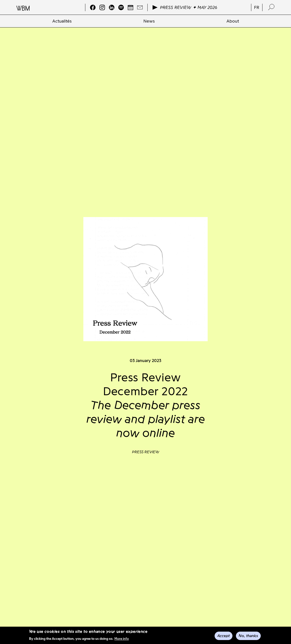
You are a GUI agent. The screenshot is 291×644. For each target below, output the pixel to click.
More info (122, 639)
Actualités (62, 21)
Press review (146, 452)
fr (257, 7)
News (149, 21)
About (233, 21)
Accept (224, 636)
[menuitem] (62, 21)
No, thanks (248, 636)
